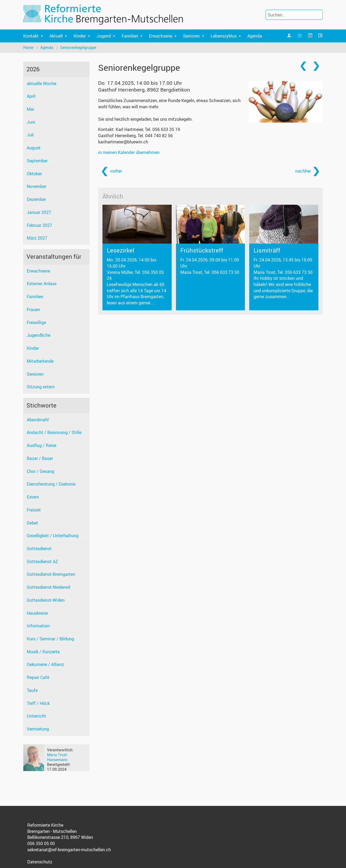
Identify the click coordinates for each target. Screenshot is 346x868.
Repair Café (38, 677)
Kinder (80, 36)
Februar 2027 (39, 225)
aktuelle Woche (41, 83)
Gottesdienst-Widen (46, 600)
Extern (33, 497)
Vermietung (38, 729)
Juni (31, 122)
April (31, 96)
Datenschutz (40, 862)
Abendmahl (38, 420)
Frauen (33, 309)
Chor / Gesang (41, 471)
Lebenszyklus (224, 36)
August (34, 148)
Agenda (255, 36)
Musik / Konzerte (43, 652)
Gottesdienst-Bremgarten (51, 574)
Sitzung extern (41, 387)
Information (38, 626)
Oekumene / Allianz (45, 664)
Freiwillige (36, 322)
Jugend (104, 36)
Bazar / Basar (40, 458)
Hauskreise (37, 613)
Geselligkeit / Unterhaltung (53, 536)
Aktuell (56, 36)
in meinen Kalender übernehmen (129, 152)
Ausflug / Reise (41, 445)
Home (28, 47)
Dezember (36, 199)
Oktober (34, 174)
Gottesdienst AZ (42, 561)
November (36, 186)
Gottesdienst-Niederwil (49, 587)
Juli (30, 135)
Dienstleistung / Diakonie (51, 484)
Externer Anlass (42, 284)
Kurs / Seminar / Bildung (50, 639)
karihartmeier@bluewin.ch (123, 142)
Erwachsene (161, 36)
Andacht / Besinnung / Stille (54, 432)
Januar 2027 (39, 212)
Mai (30, 109)
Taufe (32, 690)
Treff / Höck (38, 703)
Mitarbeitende (40, 361)
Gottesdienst (39, 549)
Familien (130, 36)
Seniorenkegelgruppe (78, 47)
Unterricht (36, 716)
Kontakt (31, 36)
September (37, 161)
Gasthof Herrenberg (144, 90)
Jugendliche (39, 335)
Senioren (191, 36)
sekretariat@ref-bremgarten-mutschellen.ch (69, 850)
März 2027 (37, 238)
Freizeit (34, 510)
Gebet (32, 523)
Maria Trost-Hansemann (57, 757)
